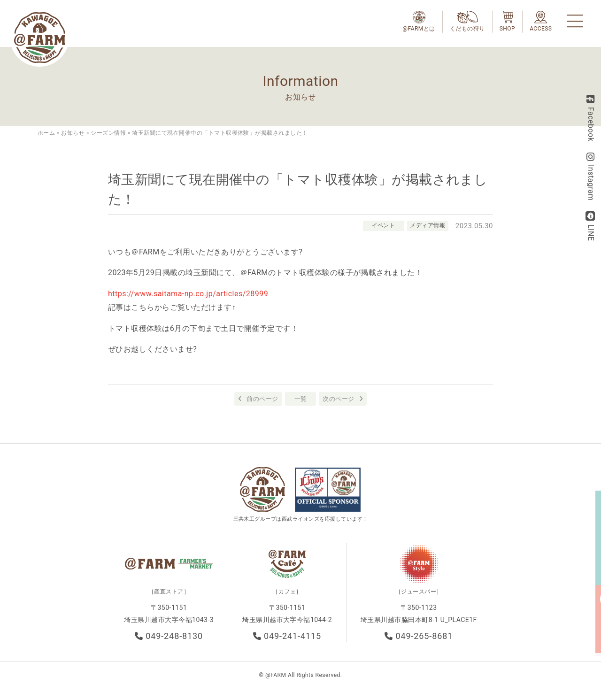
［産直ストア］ (169, 593)
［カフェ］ (287, 593)
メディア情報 (427, 225)
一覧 (301, 399)
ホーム (46, 133)
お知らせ (73, 133)
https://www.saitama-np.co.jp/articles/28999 (188, 294)
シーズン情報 (108, 133)
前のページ (262, 399)
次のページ (338, 399)
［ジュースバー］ (419, 593)
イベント (382, 225)
